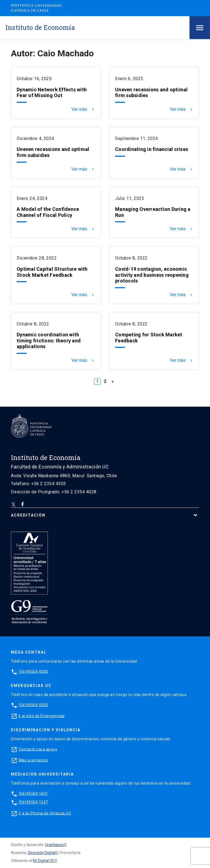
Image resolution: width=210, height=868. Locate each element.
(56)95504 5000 (33, 705)
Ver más (83, 109)
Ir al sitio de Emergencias (42, 716)
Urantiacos (54, 845)
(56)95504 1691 (33, 793)
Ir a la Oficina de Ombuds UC (45, 813)
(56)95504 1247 (33, 802)
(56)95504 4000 (33, 671)
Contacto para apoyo (38, 749)
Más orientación (33, 760)
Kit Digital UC (44, 861)
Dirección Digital (42, 853)
